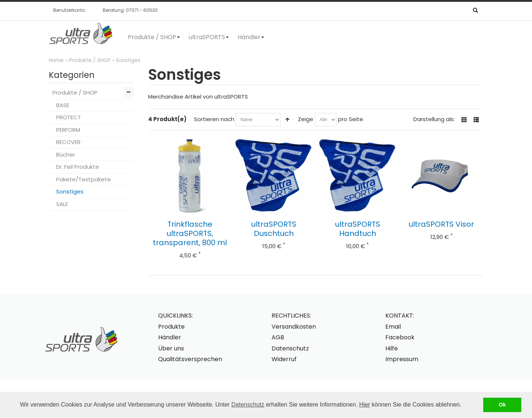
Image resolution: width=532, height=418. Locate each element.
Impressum (402, 359)
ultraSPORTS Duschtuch (274, 229)
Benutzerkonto (69, 10)
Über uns (171, 348)
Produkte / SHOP (90, 60)
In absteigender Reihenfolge (287, 120)
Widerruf (284, 359)
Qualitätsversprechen (190, 359)
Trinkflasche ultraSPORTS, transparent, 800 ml (190, 233)
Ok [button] (502, 405)
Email (393, 327)
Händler (170, 337)
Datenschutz (248, 405)
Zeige (306, 119)
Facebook (400, 337)
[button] (464, 405)
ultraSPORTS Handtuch (358, 229)
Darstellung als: (434, 119)
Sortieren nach (214, 119)
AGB (278, 337)
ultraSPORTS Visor (441, 224)
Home (56, 60)
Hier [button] (364, 405)
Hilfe (392, 348)
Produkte (171, 327)
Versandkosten (294, 327)
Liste (476, 120)
